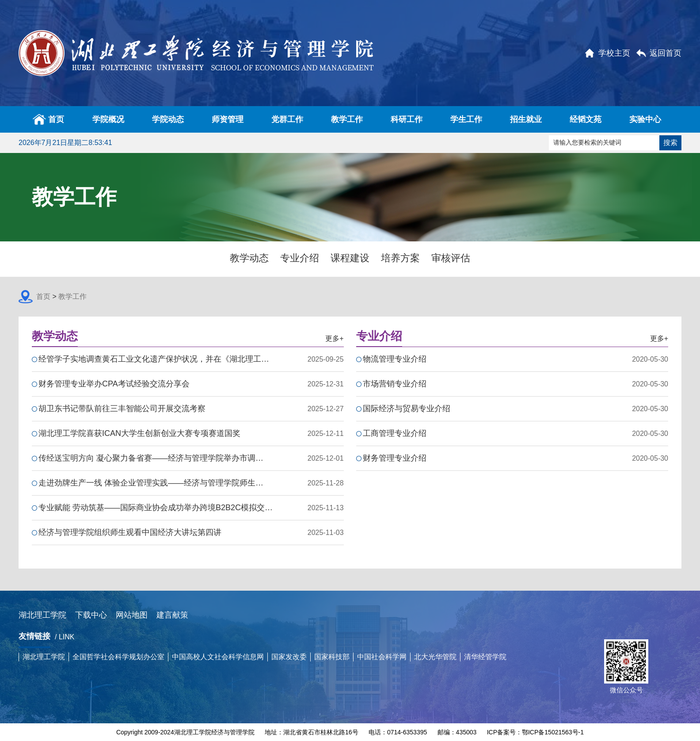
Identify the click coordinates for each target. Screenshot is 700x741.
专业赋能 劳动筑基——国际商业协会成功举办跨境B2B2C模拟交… (156, 508)
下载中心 (91, 615)
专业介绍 (300, 258)
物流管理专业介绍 (395, 359)
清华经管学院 (485, 657)
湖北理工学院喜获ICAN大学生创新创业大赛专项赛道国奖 (139, 433)
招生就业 (526, 119)
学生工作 (466, 119)
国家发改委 (289, 657)
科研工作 (407, 119)
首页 (48, 119)
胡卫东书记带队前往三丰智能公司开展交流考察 (122, 409)
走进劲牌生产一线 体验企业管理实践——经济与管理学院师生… (151, 483)
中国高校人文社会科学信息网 (218, 657)
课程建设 (350, 258)
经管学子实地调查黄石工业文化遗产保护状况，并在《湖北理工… (154, 359)
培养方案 (400, 258)
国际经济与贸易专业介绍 (407, 409)
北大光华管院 (435, 657)
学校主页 (614, 53)
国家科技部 (332, 657)
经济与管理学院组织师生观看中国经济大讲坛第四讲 (130, 532)
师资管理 (228, 119)
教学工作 (347, 119)
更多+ (334, 338)
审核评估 (451, 258)
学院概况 (108, 119)
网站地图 (132, 615)
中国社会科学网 (382, 657)
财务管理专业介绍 (395, 458)
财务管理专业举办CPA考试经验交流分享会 (114, 384)
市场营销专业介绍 (395, 384)
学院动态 (168, 119)
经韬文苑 (586, 119)
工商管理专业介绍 (395, 433)
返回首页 (666, 53)
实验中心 (645, 119)
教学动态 (249, 258)
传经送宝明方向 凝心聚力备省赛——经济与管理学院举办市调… (151, 458)
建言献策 (172, 615)
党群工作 (287, 119)
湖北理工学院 (42, 615)
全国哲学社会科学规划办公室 (118, 657)
